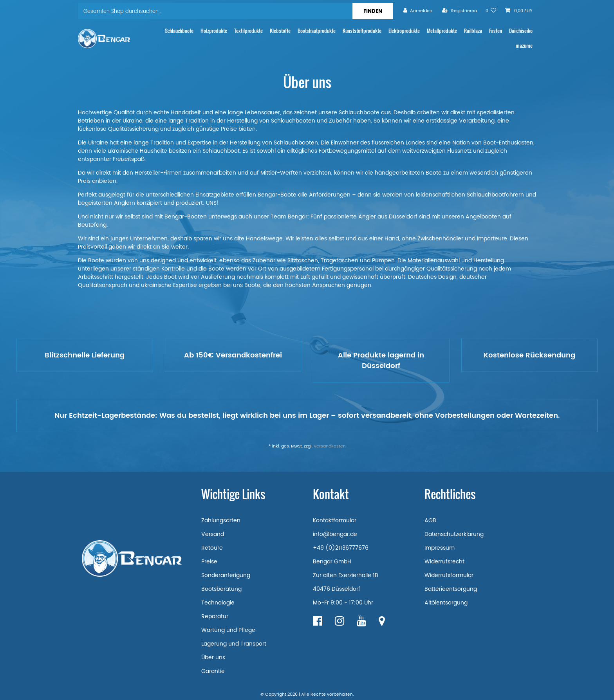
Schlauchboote (179, 31)
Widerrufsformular (449, 575)
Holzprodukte (214, 31)
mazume (524, 46)
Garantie (213, 671)
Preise (209, 562)
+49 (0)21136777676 (341, 548)
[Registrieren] (460, 11)
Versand (213, 534)
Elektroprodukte (404, 31)
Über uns (213, 658)
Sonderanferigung (226, 575)
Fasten (496, 31)
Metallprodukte (442, 31)
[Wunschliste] (491, 11)
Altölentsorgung (446, 603)
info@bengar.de (335, 534)
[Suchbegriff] (215, 11)
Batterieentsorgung (451, 589)
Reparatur (215, 616)
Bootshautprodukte (317, 31)
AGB (430, 520)
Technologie (218, 603)
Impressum (440, 548)
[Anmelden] (418, 11)
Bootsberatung (221, 589)
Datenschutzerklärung (454, 534)
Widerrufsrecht (444, 562)
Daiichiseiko (521, 31)
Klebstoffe (280, 31)
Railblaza (473, 31)
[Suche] (373, 11)
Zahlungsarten (221, 520)
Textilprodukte (248, 31)
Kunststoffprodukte (362, 31)
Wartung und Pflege (228, 630)
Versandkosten (330, 446)
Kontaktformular (335, 520)
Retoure (212, 548)
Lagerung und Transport (234, 644)
